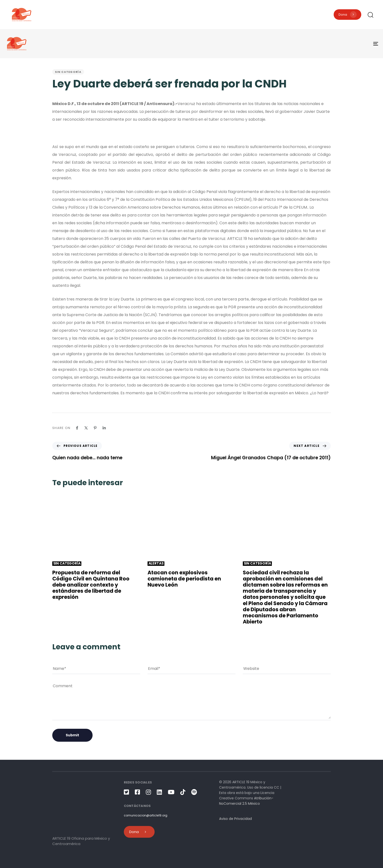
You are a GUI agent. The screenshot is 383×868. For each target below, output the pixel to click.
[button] (370, 15)
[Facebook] (77, 428)
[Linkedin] (104, 428)
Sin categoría (68, 72)
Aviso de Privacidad (235, 819)
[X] (86, 428)
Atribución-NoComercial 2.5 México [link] (246, 801)
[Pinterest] (95, 428)
